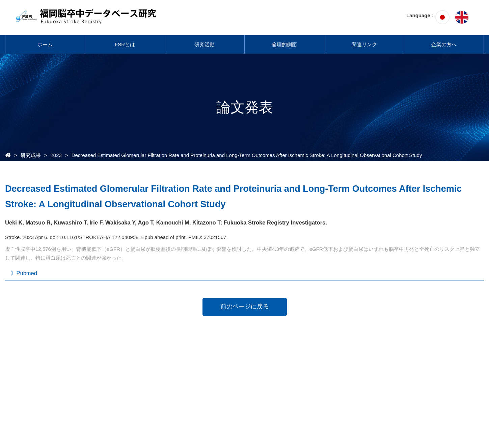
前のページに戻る (245, 307)
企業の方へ (444, 44)
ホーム (45, 44)
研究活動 (205, 44)
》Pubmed (24, 273)
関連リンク (364, 44)
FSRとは (125, 44)
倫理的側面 (284, 44)
